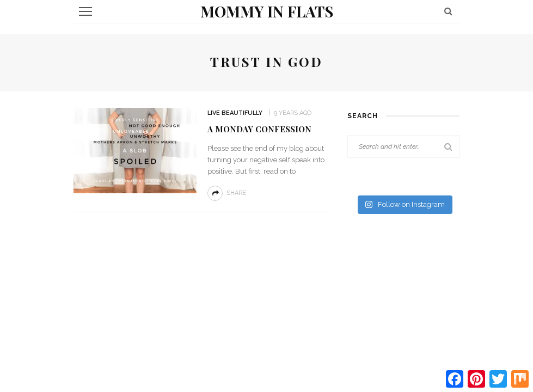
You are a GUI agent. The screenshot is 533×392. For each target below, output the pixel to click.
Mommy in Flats (267, 11)
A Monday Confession (259, 129)
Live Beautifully (235, 113)
